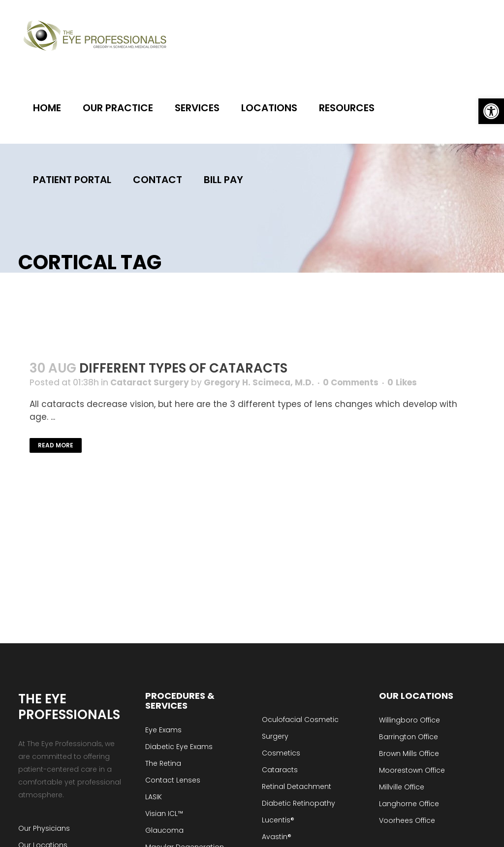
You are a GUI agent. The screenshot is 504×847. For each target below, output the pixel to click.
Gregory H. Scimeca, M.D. (259, 382)
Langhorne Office (409, 804)
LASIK (154, 797)
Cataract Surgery (150, 382)
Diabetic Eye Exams (179, 747)
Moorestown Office (412, 770)
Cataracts (280, 770)
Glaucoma (164, 830)
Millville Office (402, 787)
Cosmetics (281, 753)
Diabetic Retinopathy (299, 803)
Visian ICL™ (164, 814)
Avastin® (277, 837)
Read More (56, 445)
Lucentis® (278, 820)
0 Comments (351, 382)
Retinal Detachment (297, 786)
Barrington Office (409, 737)
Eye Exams (163, 730)
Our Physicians (44, 828)
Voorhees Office (407, 820)
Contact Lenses (173, 780)
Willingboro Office (409, 720)
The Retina (163, 763)
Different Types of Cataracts (183, 368)
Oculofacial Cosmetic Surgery (300, 728)
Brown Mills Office (409, 753)
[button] (491, 111)
